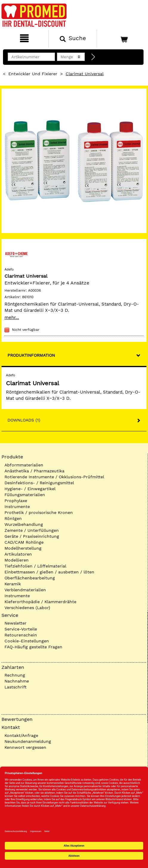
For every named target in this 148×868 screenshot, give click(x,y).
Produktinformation (31, 355)
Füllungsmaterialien (25, 495)
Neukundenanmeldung (28, 741)
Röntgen (13, 518)
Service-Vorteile (21, 629)
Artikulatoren (18, 554)
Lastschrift (16, 687)
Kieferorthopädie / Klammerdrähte (40, 602)
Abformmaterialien (24, 465)
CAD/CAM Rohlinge (24, 542)
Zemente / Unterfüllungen (32, 530)
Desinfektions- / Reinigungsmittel (39, 483)
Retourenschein (21, 635)
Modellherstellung (23, 548)
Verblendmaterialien (25, 590)
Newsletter (16, 623)
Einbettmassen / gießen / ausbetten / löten (49, 572)
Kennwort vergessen (25, 747)
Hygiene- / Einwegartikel (30, 489)
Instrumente (17, 507)
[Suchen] (73, 39)
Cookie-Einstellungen (27, 641)
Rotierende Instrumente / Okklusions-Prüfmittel (54, 477)
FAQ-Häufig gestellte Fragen (33, 647)
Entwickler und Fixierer (33, 74)
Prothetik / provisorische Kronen (39, 512)
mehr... (12, 317)
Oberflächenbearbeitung (30, 578)
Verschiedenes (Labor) (27, 608)
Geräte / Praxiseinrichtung (32, 536)
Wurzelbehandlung (24, 524)
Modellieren (17, 560)
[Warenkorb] (122, 39)
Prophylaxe (16, 501)
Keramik (13, 584)
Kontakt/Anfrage (21, 735)
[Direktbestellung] (93, 57)
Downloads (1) (24, 420)
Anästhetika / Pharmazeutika (34, 471)
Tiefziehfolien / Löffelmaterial (35, 566)
